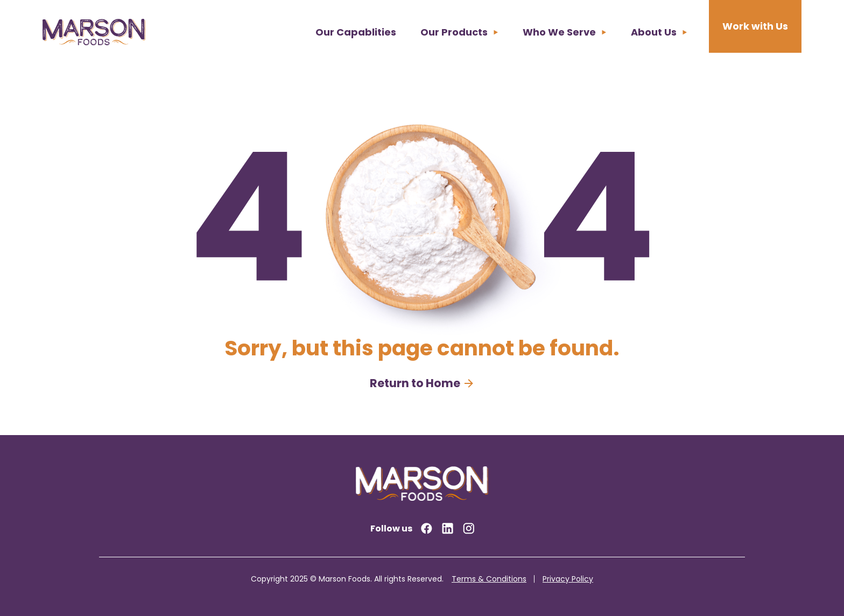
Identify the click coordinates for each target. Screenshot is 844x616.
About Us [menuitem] (654, 32)
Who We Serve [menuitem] (559, 32)
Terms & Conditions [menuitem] (489, 579)
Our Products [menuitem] (454, 32)
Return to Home (415, 383)
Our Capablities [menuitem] (356, 32)
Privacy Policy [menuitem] (568, 579)
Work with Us (755, 26)
